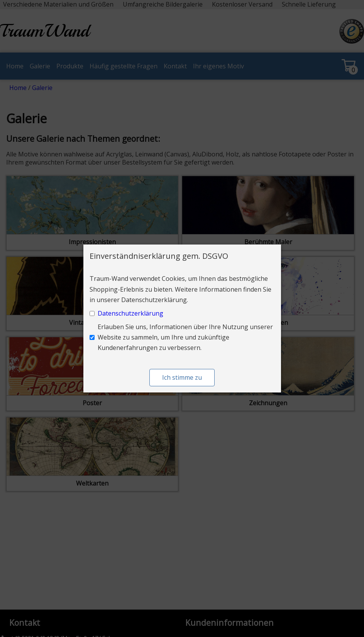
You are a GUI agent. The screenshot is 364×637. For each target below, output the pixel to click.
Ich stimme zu (182, 377)
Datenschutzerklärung (130, 313)
